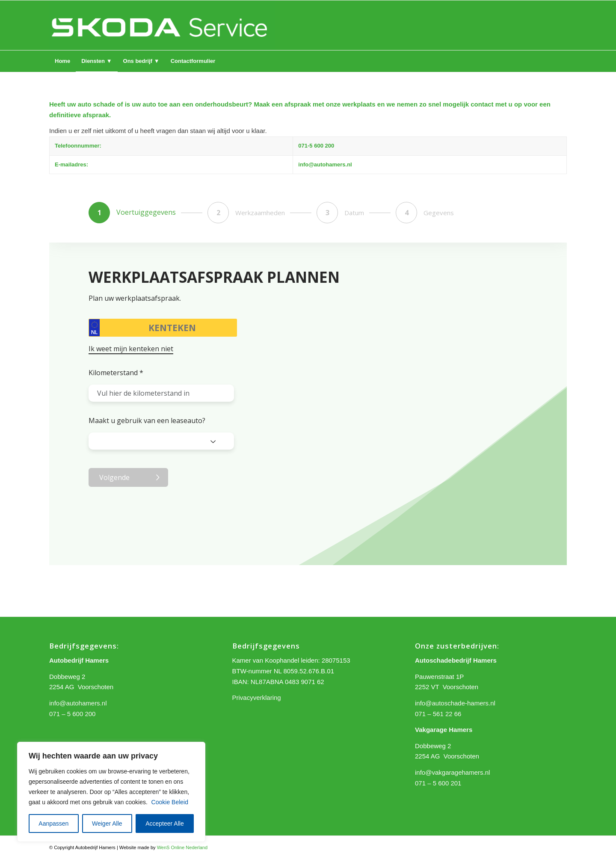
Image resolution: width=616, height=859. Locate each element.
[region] (111, 792)
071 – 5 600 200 (72, 714)
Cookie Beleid (170, 802)
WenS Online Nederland (182, 847)
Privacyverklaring (257, 698)
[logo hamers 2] (162, 25)
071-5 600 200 (316, 146)
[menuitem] (62, 61)
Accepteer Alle (165, 823)
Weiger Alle (107, 823)
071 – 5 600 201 (438, 783)
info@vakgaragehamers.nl (452, 772)
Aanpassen (53, 823)
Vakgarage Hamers (444, 730)
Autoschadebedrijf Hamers (456, 660)
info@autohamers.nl (325, 164)
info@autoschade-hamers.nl (455, 703)
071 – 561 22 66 (438, 714)
